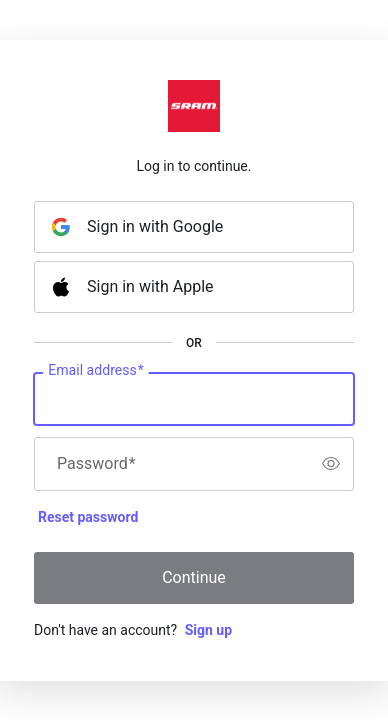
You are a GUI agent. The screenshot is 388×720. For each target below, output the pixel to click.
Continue (194, 577)
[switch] (331, 464)
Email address (95, 370)
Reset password (88, 517)
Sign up (208, 630)
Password (96, 464)
